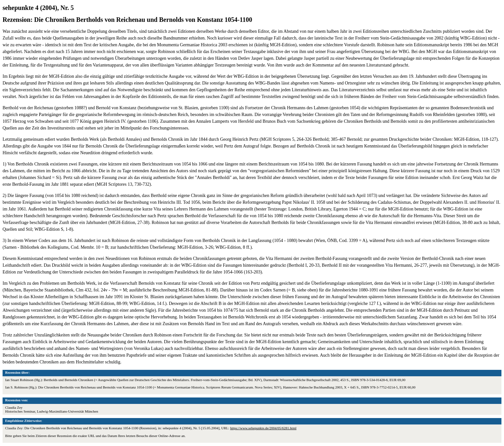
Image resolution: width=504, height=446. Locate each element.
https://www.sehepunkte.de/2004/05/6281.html (263, 428)
